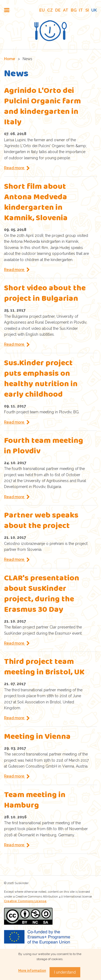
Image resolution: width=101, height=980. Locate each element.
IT (81, 10)
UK (94, 10)
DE (58, 10)
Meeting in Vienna (37, 737)
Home (10, 59)
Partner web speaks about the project (41, 521)
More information (32, 971)
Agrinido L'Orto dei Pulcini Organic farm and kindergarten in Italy (42, 107)
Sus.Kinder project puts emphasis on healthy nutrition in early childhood (41, 379)
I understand (65, 972)
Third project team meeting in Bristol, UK (44, 668)
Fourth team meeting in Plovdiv (44, 447)
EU (42, 10)
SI (87, 10)
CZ (50, 10)
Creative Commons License (25, 901)
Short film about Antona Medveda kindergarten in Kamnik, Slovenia (36, 203)
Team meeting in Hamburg (35, 801)
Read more (15, 168)
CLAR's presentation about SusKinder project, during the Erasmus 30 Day (42, 595)
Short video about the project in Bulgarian (45, 294)
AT (66, 10)
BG (74, 10)
